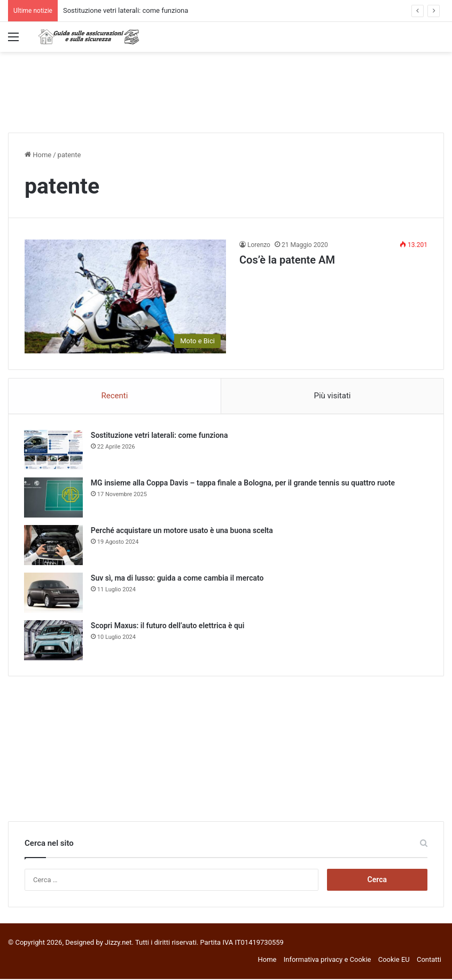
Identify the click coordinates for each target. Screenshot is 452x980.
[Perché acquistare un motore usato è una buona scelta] (54, 546)
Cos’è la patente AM (287, 260)
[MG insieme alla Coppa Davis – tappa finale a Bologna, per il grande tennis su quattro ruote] (54, 498)
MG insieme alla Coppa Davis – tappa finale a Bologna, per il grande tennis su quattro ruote (243, 483)
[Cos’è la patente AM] (125, 296)
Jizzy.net (118, 943)
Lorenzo (259, 245)
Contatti (429, 960)
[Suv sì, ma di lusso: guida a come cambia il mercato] (54, 593)
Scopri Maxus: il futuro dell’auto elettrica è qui (168, 626)
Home (38, 155)
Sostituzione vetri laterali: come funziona (126, 10)
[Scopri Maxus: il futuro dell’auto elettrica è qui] (54, 641)
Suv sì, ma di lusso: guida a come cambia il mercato (178, 578)
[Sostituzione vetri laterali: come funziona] (54, 450)
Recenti (115, 396)
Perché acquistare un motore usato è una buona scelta (182, 531)
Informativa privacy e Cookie (328, 960)
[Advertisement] (226, 87)
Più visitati (332, 396)
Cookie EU (394, 960)
